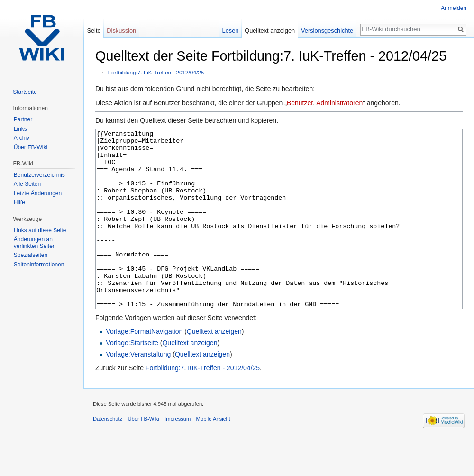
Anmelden (454, 8)
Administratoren (339, 103)
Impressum (178, 454)
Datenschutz (108, 454)
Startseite (25, 92)
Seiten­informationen (39, 265)
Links (20, 129)
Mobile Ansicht (213, 454)
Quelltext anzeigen (214, 367)
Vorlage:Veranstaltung (138, 390)
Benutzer (300, 103)
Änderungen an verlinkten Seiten (35, 243)
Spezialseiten (31, 255)
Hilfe (19, 202)
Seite (94, 31)
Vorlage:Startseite (132, 378)
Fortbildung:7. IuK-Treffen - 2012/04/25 (156, 72)
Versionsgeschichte (327, 31)
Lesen (231, 31)
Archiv (22, 138)
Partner (23, 119)
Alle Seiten (27, 184)
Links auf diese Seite (40, 230)
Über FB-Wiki (31, 147)
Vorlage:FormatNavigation (144, 367)
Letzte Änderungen (38, 193)
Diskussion (121, 31)
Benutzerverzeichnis (39, 175)
